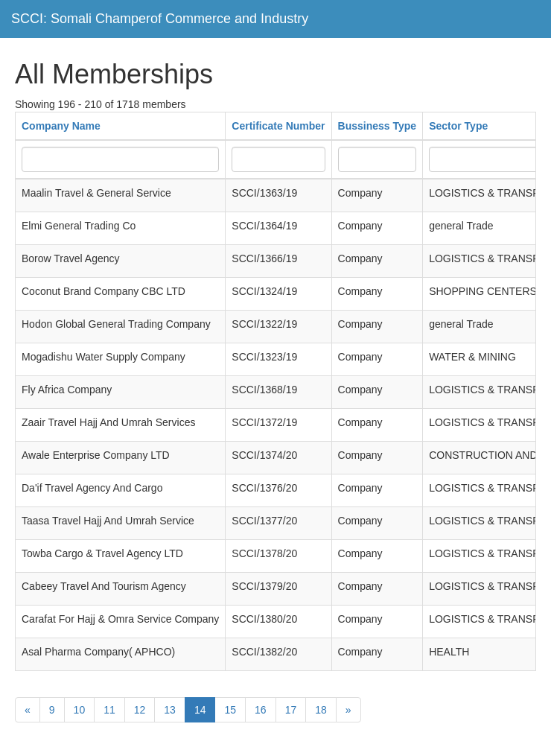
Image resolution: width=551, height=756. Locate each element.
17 (291, 710)
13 (170, 710)
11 (109, 710)
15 (230, 710)
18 (321, 710)
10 (80, 710)
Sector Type (458, 126)
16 (261, 710)
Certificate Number (278, 126)
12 (140, 710)
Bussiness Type (378, 126)
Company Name (61, 126)
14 (200, 710)
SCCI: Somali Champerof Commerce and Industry (160, 19)
